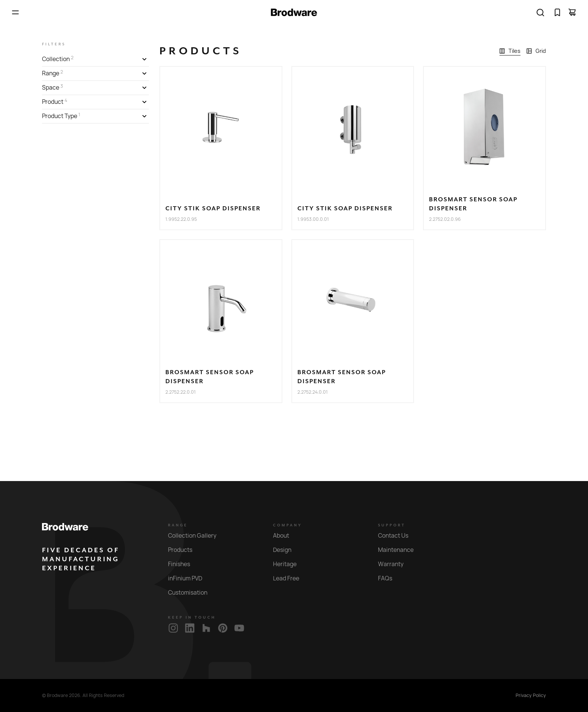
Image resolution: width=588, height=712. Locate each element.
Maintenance (400, 550)
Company (288, 525)
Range (178, 525)
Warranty (395, 564)
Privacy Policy (531, 696)
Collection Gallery (196, 536)
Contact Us (397, 536)
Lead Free (290, 578)
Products (184, 550)
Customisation (192, 593)
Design (286, 550)
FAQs (389, 578)
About (285, 536)
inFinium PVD (189, 578)
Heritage (289, 564)
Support (392, 525)
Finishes (183, 564)
